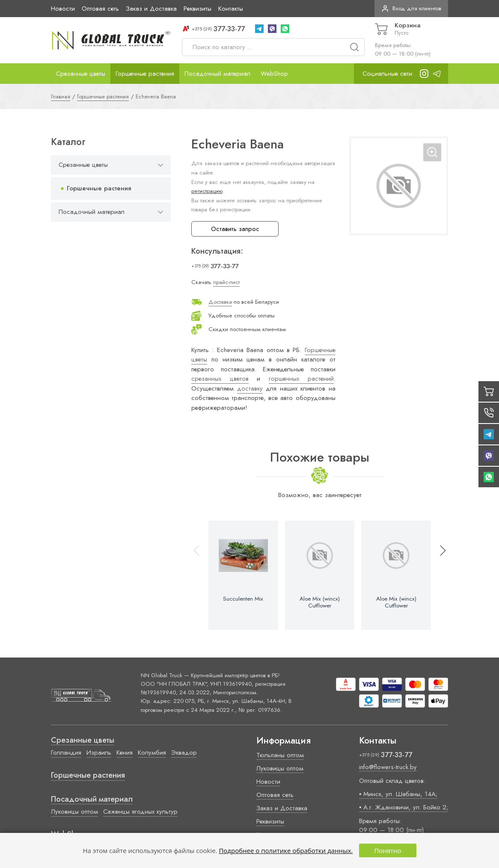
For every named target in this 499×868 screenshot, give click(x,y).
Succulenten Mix (243, 599)
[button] (439, 575)
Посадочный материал (217, 74)
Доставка (220, 302)
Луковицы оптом (74, 812)
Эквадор (184, 752)
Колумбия (152, 752)
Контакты (231, 9)
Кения (125, 752)
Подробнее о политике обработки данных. (286, 850)
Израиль (99, 752)
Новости (63, 9)
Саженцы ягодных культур (140, 812)
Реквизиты (198, 9)
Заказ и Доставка (151, 9)
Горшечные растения (145, 74)
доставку (250, 388)
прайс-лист (226, 282)
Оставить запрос (235, 229)
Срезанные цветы (81, 74)
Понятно (388, 850)
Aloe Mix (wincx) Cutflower (320, 602)
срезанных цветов (220, 379)
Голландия (66, 752)
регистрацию (207, 191)
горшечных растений (301, 379)
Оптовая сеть (100, 9)
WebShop (274, 74)
